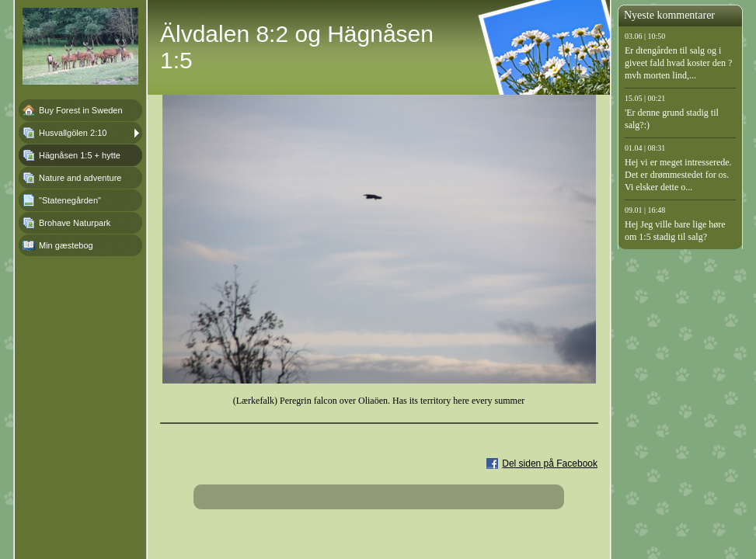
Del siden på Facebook (550, 464)
